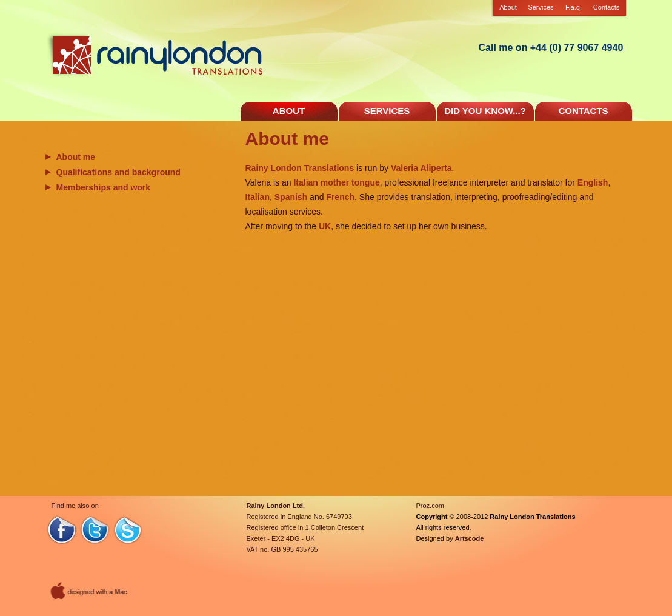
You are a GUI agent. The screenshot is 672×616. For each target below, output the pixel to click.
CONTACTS (583, 111)
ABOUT (289, 111)
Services (541, 7)
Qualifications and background (118, 172)
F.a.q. (574, 7)
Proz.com (430, 506)
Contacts (606, 7)
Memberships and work (104, 187)
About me (76, 157)
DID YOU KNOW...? (485, 111)
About (508, 7)
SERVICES (387, 111)
